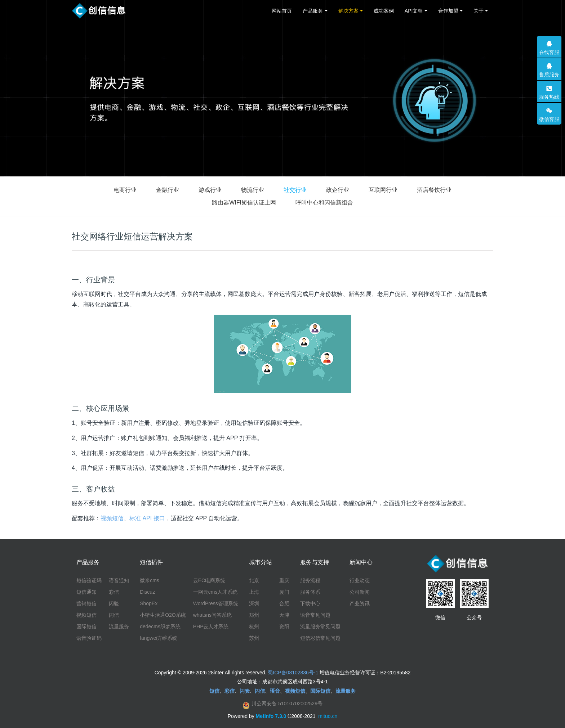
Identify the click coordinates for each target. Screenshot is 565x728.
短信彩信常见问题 (320, 638)
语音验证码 (89, 638)
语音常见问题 (315, 615)
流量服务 (119, 626)
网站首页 (282, 11)
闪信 (114, 615)
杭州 (254, 626)
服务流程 (310, 580)
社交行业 (295, 190)
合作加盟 (448, 11)
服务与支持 (315, 562)
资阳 (284, 626)
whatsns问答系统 (212, 615)
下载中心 (310, 603)
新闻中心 (361, 562)
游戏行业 (210, 190)
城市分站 (261, 562)
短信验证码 (89, 580)
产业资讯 (360, 603)
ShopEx (149, 603)
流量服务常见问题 (320, 626)
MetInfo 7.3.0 (271, 716)
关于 (479, 11)
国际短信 (86, 626)
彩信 (114, 592)
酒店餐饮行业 (434, 190)
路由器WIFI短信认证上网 (244, 203)
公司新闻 (360, 592)
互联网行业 (383, 190)
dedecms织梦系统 (160, 626)
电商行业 (125, 190)
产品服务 (313, 11)
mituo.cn (328, 716)
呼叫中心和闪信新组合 (324, 203)
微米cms (150, 580)
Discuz (147, 592)
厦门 (284, 592)
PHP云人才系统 (211, 626)
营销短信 (86, 603)
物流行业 (253, 190)
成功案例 (384, 11)
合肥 (284, 603)
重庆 (284, 580)
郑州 (254, 615)
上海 (254, 592)
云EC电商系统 (209, 580)
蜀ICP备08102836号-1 (293, 673)
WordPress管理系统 (216, 603)
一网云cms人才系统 (215, 592)
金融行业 (168, 190)
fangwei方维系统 (159, 638)
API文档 (414, 11)
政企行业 (338, 190)
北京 (254, 580)
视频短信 (112, 518)
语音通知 (119, 580)
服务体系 (310, 592)
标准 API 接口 (147, 518)
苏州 (254, 638)
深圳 (254, 603)
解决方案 (348, 11)
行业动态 (360, 580)
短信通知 (86, 592)
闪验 (114, 603)
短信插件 (151, 562)
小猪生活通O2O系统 (163, 615)
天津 (284, 615)
